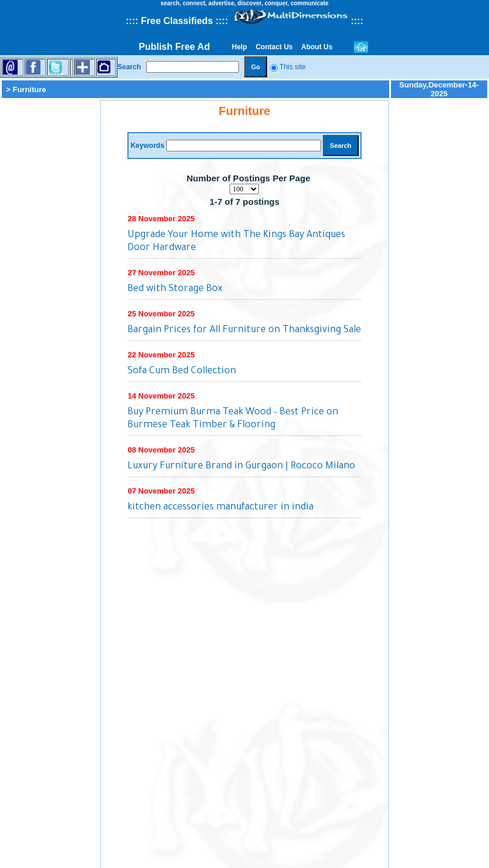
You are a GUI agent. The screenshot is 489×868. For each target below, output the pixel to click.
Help (239, 47)
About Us (317, 47)
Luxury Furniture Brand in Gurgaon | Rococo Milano (241, 467)
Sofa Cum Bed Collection (182, 371)
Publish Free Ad (174, 47)
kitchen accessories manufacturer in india (220, 508)
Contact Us (274, 47)
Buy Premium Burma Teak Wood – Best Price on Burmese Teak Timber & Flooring (233, 419)
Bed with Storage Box (175, 289)
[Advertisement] (50, 276)
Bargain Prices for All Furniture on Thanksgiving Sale (244, 330)
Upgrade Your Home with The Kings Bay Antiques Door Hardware (236, 242)
